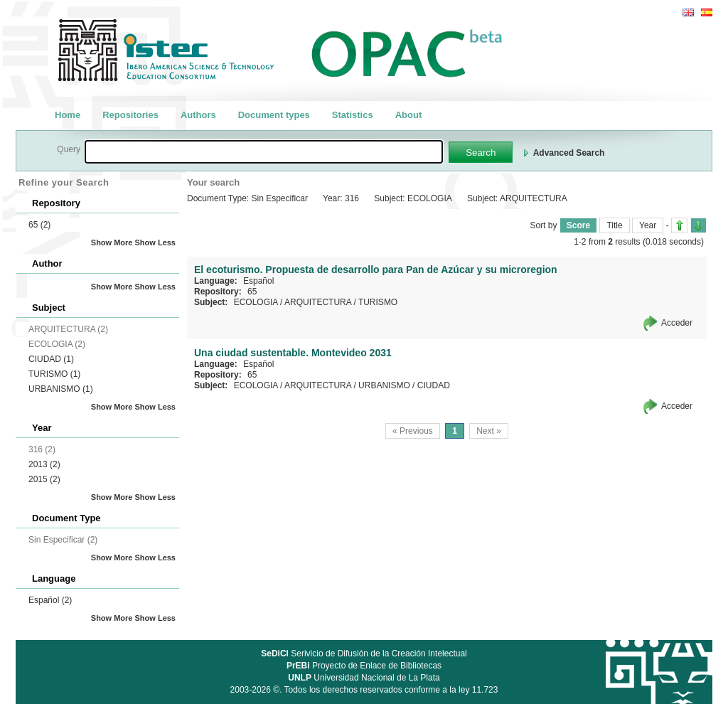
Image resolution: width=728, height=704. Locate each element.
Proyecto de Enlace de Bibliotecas (364, 666)
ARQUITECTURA (318, 302)
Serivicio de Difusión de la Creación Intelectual (364, 654)
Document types (274, 115)
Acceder (677, 323)
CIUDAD (51, 359)
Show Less (155, 242)
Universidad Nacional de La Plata (364, 678)
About (409, 115)
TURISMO (54, 374)
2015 (44, 479)
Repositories (130, 115)
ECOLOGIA (256, 302)
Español (50, 600)
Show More (112, 242)
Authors (198, 115)
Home (68, 115)
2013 (44, 464)
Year (648, 225)
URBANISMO (61, 389)
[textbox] (264, 152)
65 (39, 225)
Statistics (353, 115)
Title (614, 225)
